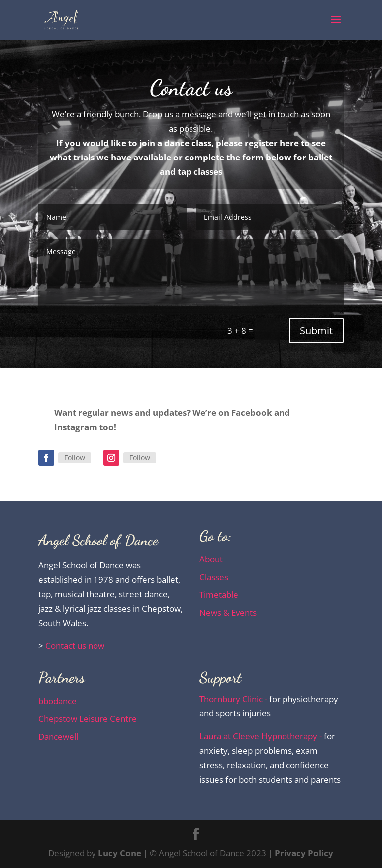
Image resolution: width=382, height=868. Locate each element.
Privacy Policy (304, 853)
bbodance (57, 701)
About (211, 559)
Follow (75, 457)
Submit (316, 331)
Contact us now (75, 646)
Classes (214, 577)
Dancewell (58, 737)
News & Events (228, 612)
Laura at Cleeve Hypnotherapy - (262, 736)
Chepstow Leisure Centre (88, 719)
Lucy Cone (120, 853)
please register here (257, 143)
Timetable (219, 594)
